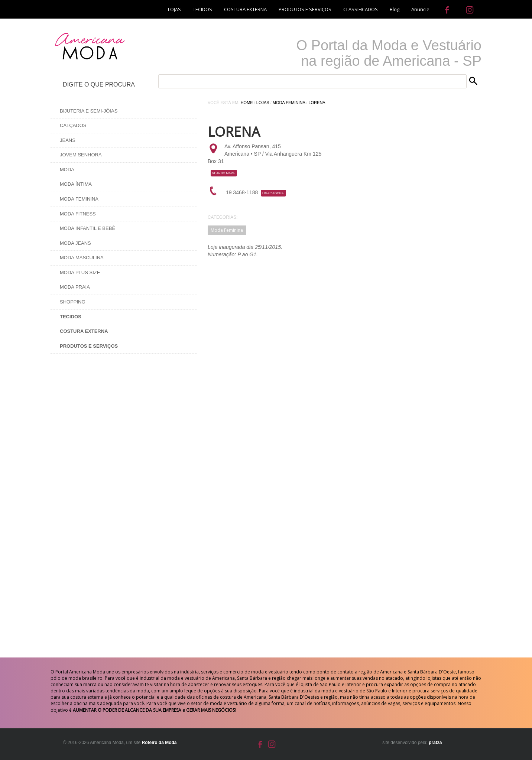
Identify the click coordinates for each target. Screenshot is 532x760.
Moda (67, 170)
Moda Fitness (78, 214)
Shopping (73, 302)
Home (247, 103)
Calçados (73, 125)
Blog (395, 9)
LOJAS (174, 9)
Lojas (263, 103)
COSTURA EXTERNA (245, 9)
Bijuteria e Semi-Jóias (89, 111)
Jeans (68, 140)
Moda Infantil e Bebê (87, 228)
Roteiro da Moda (159, 743)
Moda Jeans (75, 243)
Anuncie (420, 9)
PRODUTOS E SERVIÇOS (305, 9)
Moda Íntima (76, 184)
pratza (435, 743)
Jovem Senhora (81, 155)
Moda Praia (75, 287)
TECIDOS (202, 9)
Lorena (317, 103)
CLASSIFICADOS (361, 9)
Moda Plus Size (80, 272)
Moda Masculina (82, 258)
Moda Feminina (79, 199)
